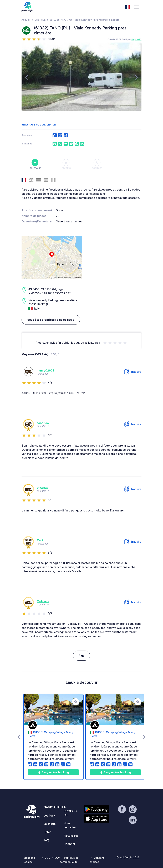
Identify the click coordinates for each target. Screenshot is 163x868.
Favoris (66, 164)
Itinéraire (35, 164)
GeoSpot (69, 844)
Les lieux (40, 20)
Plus (81, 656)
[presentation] (26, 77)
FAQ (46, 840)
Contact (97, 164)
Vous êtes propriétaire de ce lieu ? (51, 320)
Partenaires (71, 836)
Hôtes (47, 832)
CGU (47, 858)
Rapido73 (136, 39)
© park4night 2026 (128, 857)
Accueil (26, 20)
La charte (50, 824)
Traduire (133, 372)
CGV (57, 858)
